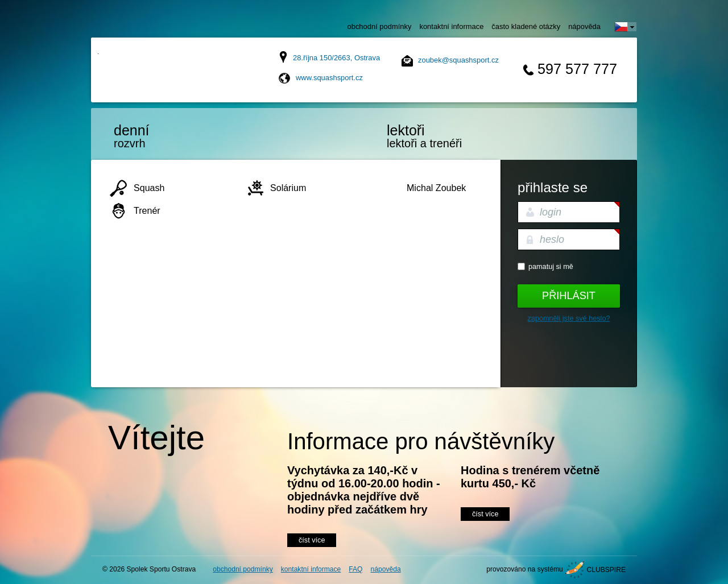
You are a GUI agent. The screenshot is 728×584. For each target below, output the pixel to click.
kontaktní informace (451, 26)
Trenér (147, 210)
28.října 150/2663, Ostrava (336, 58)
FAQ (355, 569)
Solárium (288, 188)
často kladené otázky (526, 26)
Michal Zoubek (436, 188)
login (551, 212)
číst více (312, 540)
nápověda (584, 26)
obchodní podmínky (380, 26)
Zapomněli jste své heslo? (569, 318)
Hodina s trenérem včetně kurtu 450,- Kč (530, 477)
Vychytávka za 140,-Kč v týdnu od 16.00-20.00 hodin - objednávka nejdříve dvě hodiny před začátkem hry (364, 490)
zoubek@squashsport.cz (458, 60)
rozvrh (162, 136)
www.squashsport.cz (329, 78)
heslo (552, 239)
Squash (149, 188)
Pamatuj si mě (551, 267)
